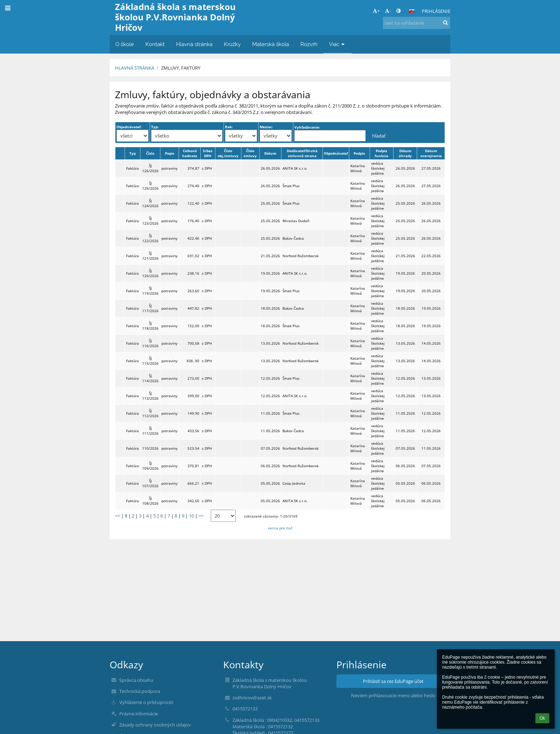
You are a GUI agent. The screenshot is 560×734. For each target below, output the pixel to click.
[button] (411, 11)
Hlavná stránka (135, 68)
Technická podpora (140, 691)
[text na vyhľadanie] (416, 23)
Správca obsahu (136, 680)
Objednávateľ (336, 153)
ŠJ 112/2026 (150, 413)
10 (191, 516)
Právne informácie (139, 714)
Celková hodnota (190, 153)
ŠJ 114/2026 (150, 378)
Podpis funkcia (381, 153)
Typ (132, 153)
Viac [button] (337, 44)
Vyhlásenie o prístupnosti (146, 702)
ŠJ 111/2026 (150, 431)
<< (117, 516)
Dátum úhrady (405, 153)
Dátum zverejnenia (431, 153)
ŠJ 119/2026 (150, 291)
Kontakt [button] (155, 44)
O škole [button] (125, 44)
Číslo (150, 153)
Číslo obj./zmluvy (228, 153)
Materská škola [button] (271, 44)
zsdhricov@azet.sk (252, 698)
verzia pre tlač (280, 528)
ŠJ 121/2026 (150, 256)
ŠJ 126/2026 (150, 168)
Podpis (359, 153)
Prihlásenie (436, 11)
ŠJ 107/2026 (150, 483)
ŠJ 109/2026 (150, 466)
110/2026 (150, 448)
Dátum (270, 153)
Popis (170, 153)
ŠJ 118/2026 (150, 326)
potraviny (169, 168)
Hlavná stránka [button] (194, 44)
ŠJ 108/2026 (150, 501)
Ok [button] (542, 718)
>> (201, 516)
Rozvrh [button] (309, 44)
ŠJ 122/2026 (150, 238)
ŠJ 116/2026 (150, 343)
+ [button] (376, 11)
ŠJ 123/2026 (150, 221)
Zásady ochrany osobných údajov (155, 725)
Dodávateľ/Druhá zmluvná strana (302, 153)
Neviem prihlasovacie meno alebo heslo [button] (393, 695)
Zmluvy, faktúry (181, 68)
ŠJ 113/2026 (150, 396)
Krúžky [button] (232, 44)
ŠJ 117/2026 (150, 308)
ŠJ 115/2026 (150, 361)
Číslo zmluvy (250, 153)
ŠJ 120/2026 (150, 273)
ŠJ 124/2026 (150, 203)
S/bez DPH (208, 153)
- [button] (388, 11)
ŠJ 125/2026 (150, 186)
